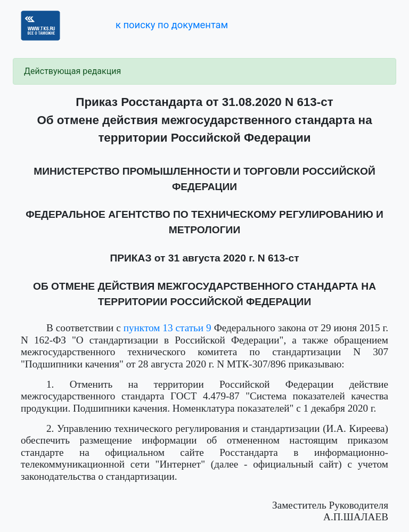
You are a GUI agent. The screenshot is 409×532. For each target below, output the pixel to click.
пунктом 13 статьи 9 (167, 328)
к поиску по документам (172, 25)
